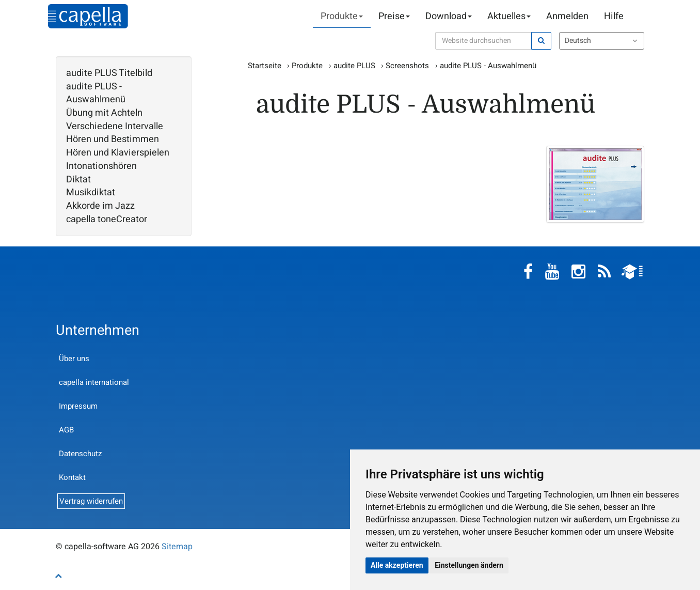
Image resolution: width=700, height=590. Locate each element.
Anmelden (567, 16)
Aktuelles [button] (509, 16)
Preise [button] (394, 16)
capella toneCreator (107, 220)
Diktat (78, 180)
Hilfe (614, 16)
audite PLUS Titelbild (109, 73)
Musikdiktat (91, 193)
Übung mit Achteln (104, 113)
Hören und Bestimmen (113, 139)
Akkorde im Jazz (100, 206)
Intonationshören (101, 166)
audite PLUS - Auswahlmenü (96, 93)
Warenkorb (639, 17)
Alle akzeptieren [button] (397, 565)
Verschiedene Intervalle (115, 127)
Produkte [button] (342, 16)
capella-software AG (88, 16)
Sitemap (177, 547)
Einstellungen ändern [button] (469, 565)
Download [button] (449, 16)
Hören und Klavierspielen (118, 153)
